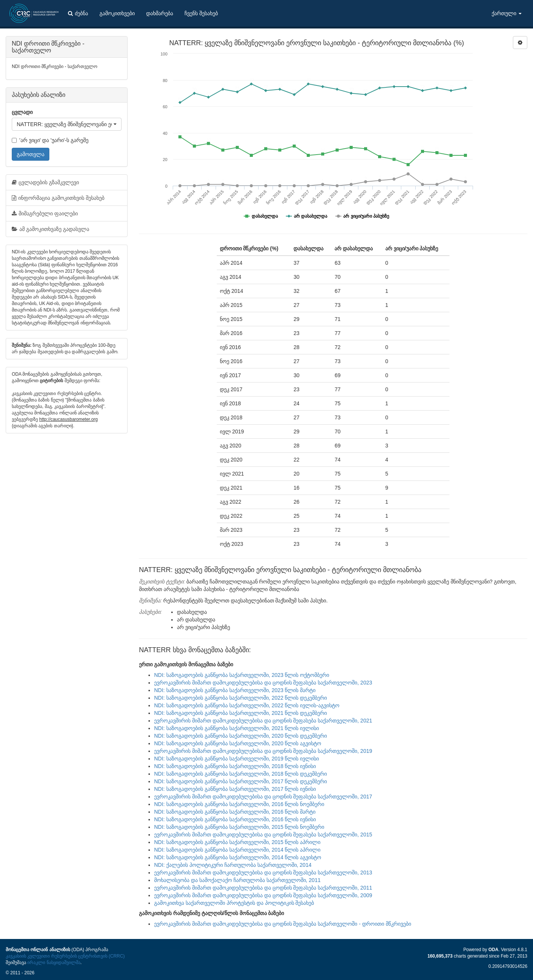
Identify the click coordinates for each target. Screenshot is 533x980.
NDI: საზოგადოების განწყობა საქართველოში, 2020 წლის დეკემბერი (240, 736)
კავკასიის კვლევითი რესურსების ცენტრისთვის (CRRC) (65, 956)
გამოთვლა (31, 154)
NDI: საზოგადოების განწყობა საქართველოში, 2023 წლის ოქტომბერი (242, 675)
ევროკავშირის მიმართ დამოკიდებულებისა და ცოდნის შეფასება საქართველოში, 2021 (263, 721)
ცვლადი (22, 112)
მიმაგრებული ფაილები (45, 213)
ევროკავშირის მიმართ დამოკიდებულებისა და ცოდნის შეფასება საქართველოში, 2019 (263, 751)
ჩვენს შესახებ (201, 13)
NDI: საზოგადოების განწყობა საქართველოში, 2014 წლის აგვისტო (238, 857)
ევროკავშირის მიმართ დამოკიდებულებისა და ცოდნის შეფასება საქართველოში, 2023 (263, 683)
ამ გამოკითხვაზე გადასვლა (50, 229)
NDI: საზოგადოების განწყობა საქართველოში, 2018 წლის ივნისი (235, 766)
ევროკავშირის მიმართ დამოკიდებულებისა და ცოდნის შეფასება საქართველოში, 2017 (263, 797)
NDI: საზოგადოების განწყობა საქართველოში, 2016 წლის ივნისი (235, 819)
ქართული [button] (507, 13)
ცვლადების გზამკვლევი (45, 182)
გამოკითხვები (117, 13)
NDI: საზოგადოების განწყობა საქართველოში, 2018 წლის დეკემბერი (240, 774)
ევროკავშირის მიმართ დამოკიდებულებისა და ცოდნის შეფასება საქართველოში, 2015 (263, 835)
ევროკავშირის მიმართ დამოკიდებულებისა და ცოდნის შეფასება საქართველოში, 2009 (263, 895)
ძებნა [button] (78, 13)
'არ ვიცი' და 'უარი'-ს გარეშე (50, 140)
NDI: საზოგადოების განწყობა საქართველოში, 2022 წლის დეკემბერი (240, 698)
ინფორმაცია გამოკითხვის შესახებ (58, 198)
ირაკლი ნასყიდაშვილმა (54, 963)
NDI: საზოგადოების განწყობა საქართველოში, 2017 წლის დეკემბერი (240, 781)
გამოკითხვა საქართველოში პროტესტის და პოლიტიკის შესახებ (234, 903)
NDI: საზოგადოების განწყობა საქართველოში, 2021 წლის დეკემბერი (240, 713)
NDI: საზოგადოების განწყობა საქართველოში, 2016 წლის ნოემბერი (239, 804)
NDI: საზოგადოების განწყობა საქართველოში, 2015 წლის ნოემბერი (239, 827)
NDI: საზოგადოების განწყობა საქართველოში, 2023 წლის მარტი (235, 690)
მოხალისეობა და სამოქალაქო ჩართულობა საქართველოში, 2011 (237, 880)
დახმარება (160, 13)
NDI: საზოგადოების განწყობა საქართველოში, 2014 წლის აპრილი (237, 850)
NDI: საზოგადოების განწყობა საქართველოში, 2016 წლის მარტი (235, 812)
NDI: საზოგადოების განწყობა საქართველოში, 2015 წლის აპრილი (237, 842)
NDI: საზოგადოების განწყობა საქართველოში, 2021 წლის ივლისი (237, 728)
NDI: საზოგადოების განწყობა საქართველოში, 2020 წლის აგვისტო (238, 743)
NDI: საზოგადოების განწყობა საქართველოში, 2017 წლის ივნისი (235, 789)
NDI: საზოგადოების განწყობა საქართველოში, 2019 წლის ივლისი (237, 759)
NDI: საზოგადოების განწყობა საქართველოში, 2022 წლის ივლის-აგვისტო (247, 705)
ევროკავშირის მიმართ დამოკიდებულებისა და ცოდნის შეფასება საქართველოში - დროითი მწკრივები (283, 924)
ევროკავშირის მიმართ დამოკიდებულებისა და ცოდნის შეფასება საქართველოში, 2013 (263, 873)
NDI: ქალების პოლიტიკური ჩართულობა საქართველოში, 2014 (233, 865)
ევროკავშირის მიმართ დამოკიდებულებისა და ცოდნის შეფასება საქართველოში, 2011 (263, 888)
